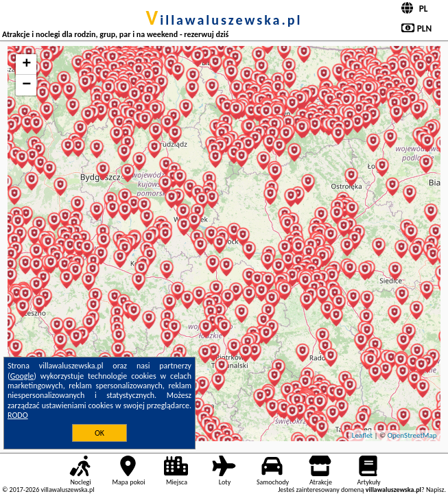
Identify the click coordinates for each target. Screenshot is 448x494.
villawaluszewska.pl (224, 20)
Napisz (435, 490)
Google (22, 376)
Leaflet (362, 435)
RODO (18, 415)
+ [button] (26, 64)
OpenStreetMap (412, 435)
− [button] (26, 85)
